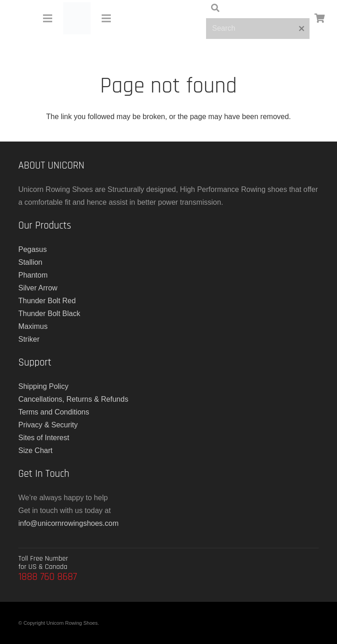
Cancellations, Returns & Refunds (73, 399)
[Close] (301, 28)
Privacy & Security (48, 425)
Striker (29, 339)
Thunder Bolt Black (49, 314)
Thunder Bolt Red (47, 301)
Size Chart (35, 450)
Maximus (33, 326)
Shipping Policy (43, 386)
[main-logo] (77, 18)
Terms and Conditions (54, 412)
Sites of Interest (44, 438)
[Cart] (320, 18)
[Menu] (48, 18)
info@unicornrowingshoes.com (68, 523)
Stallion (30, 262)
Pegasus (33, 249)
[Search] (258, 29)
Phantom (33, 275)
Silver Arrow (38, 288)
